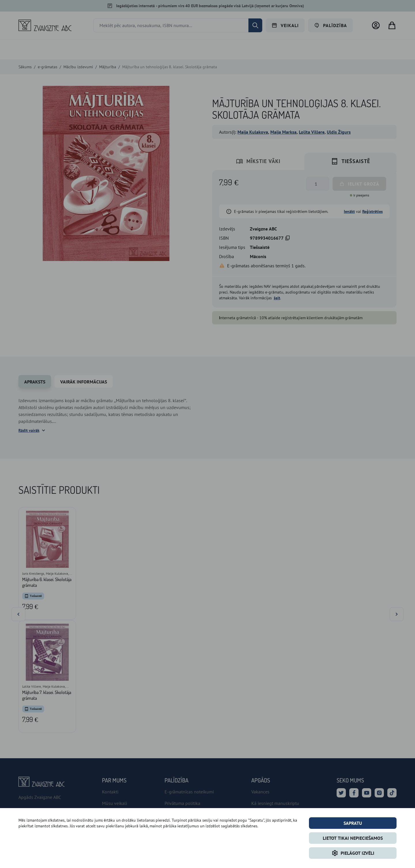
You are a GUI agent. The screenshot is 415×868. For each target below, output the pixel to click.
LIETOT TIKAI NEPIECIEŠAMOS (353, 838)
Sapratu (353, 823)
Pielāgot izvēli (353, 853)
